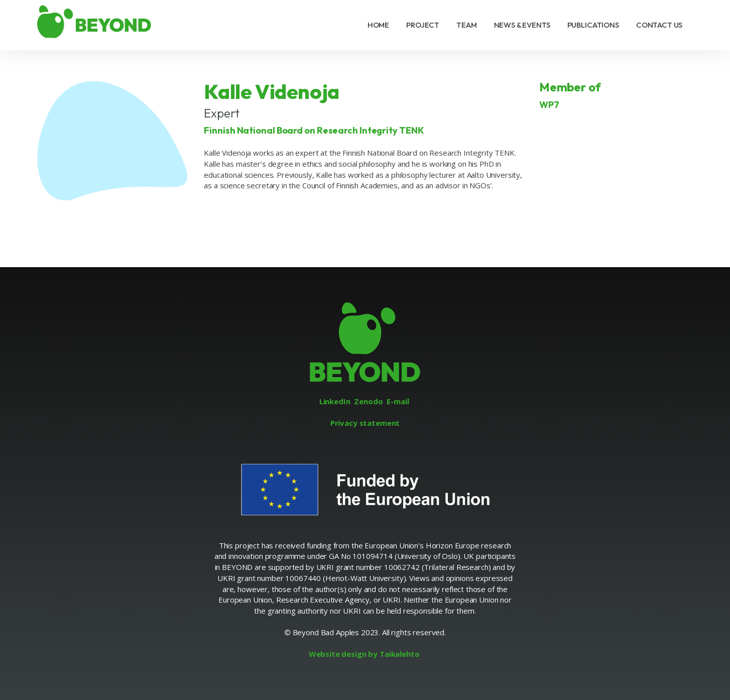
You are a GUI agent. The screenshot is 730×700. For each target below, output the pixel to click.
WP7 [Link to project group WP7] (549, 105)
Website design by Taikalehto (364, 654)
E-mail (398, 401)
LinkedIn (335, 401)
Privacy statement (365, 423)
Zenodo (368, 401)
